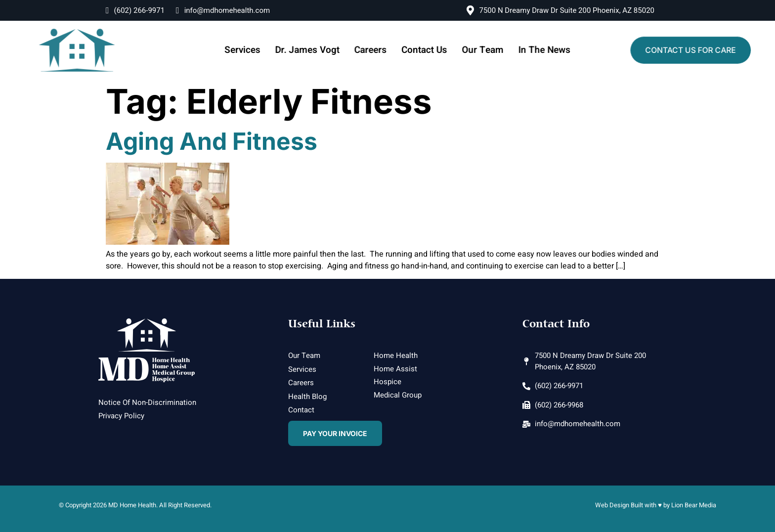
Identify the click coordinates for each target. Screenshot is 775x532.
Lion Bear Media (694, 505)
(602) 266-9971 (135, 10)
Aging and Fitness (212, 141)
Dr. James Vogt (311, 50)
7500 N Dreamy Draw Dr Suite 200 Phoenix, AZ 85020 (560, 10)
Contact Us (424, 50)
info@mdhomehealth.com (223, 10)
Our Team (480, 50)
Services (249, 50)
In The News (539, 50)
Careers (372, 50)
